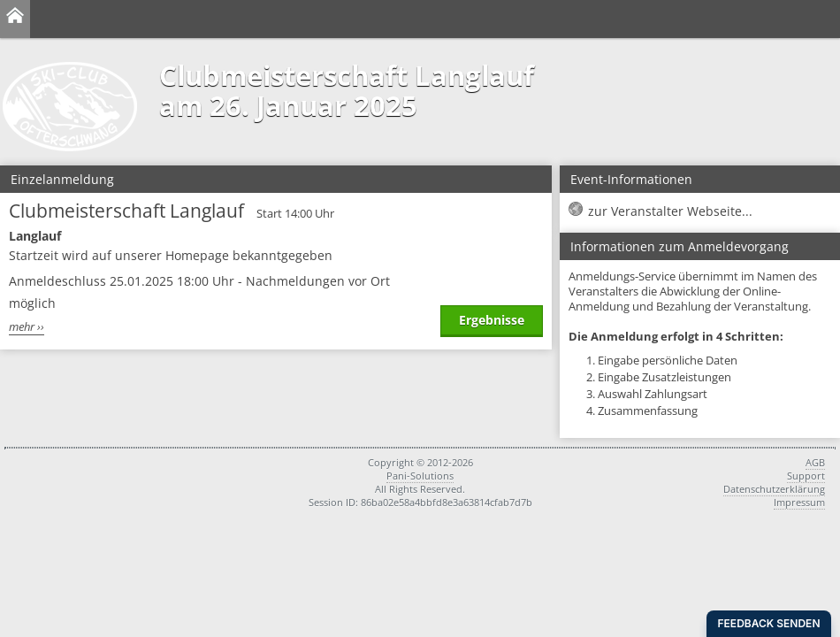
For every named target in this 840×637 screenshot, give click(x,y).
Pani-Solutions (420, 476)
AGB (815, 462)
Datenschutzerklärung (774, 489)
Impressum (799, 502)
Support (806, 476)
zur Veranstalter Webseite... (670, 211)
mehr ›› (27, 327)
